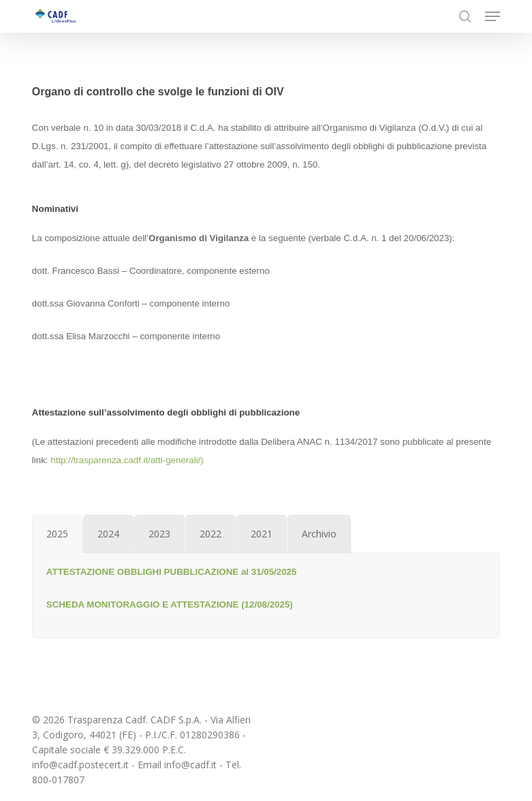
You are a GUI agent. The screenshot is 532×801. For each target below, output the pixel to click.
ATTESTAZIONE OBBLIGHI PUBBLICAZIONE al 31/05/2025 (172, 572)
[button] (492, 16)
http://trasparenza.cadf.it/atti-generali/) (127, 460)
